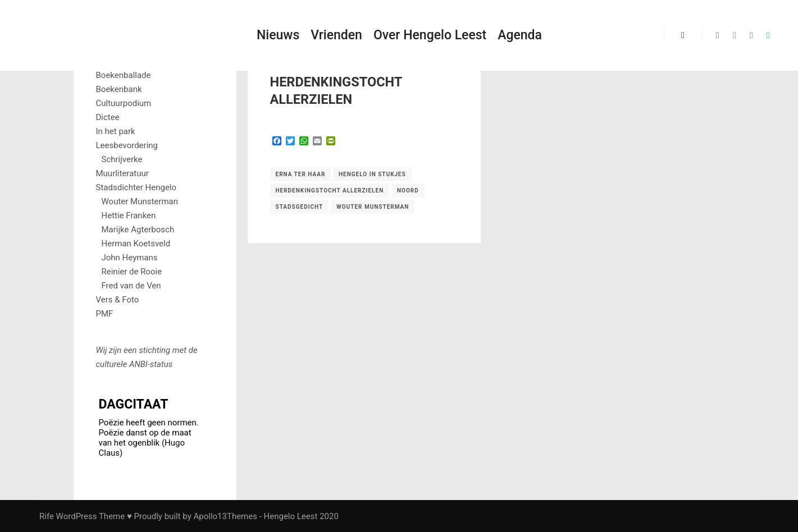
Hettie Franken (129, 215)
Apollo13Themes (225, 516)
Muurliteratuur (122, 173)
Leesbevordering (127, 145)
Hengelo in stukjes (372, 174)
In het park (116, 131)
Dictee (108, 117)
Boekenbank (119, 89)
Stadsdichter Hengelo (136, 187)
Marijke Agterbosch (138, 230)
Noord (408, 191)
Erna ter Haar (301, 174)
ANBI (138, 364)
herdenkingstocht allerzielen (330, 191)
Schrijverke (122, 159)
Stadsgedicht (300, 207)
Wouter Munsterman (373, 207)
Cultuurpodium (124, 103)
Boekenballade (124, 75)
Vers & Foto (118, 300)
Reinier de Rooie (132, 272)
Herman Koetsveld (136, 244)
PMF (105, 314)
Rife (47, 516)
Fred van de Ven (131, 286)
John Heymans (130, 258)
